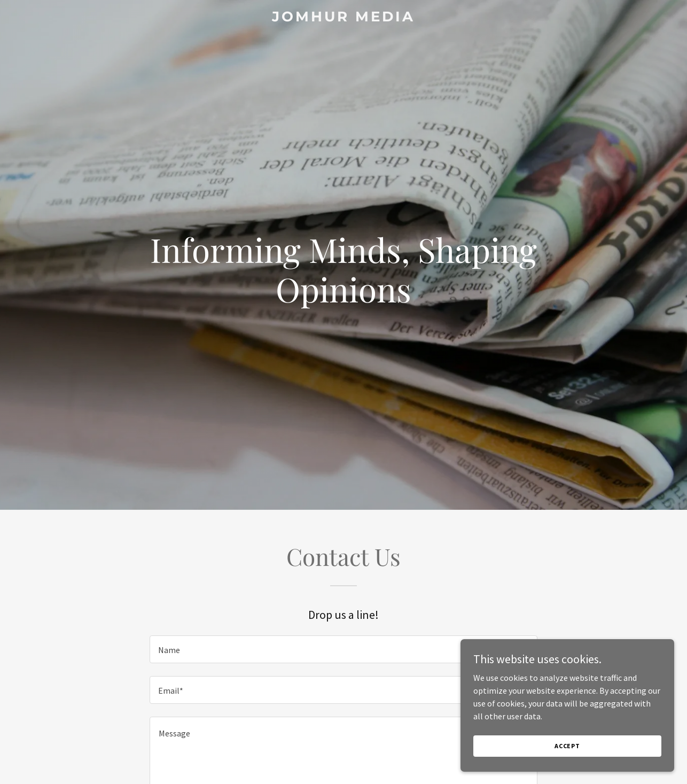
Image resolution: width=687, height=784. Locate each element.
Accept (567, 746)
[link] (344, 18)
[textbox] (343, 649)
